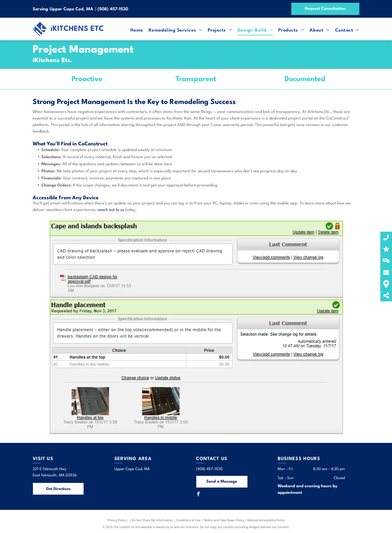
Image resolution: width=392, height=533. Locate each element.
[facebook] (198, 495)
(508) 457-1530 (113, 9)
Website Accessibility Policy (266, 520)
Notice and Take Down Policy (224, 520)
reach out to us (111, 210)
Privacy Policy (117, 520)
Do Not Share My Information (152, 520)
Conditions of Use (188, 520)
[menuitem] (134, 30)
